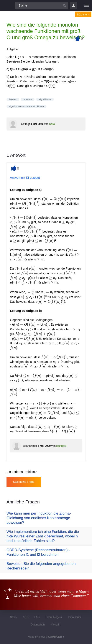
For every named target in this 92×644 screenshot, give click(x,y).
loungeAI (61, 446)
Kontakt (56, 625)
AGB (25, 617)
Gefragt (25, 124)
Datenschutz (38, 625)
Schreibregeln (54, 617)
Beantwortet (30, 446)
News (13, 617)
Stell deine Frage (24, 482)
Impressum (74, 617)
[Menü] (87, 5)
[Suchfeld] (42, 5)
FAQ (37, 617)
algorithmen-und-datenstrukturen (26, 106)
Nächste (83, 15)
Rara (52, 124)
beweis (13, 99)
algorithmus (45, 99)
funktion (28, 99)
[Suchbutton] (64, 5)
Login (74, 5)
